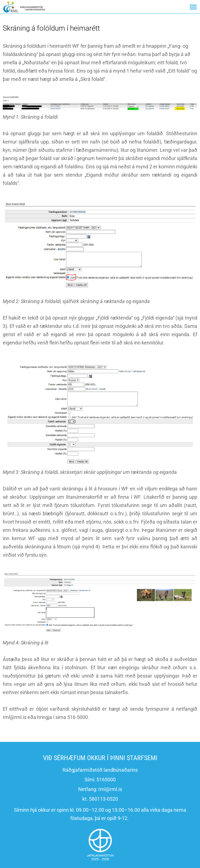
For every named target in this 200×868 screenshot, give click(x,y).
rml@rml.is (110, 789)
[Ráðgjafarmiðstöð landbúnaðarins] (24, 7)
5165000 (106, 780)
